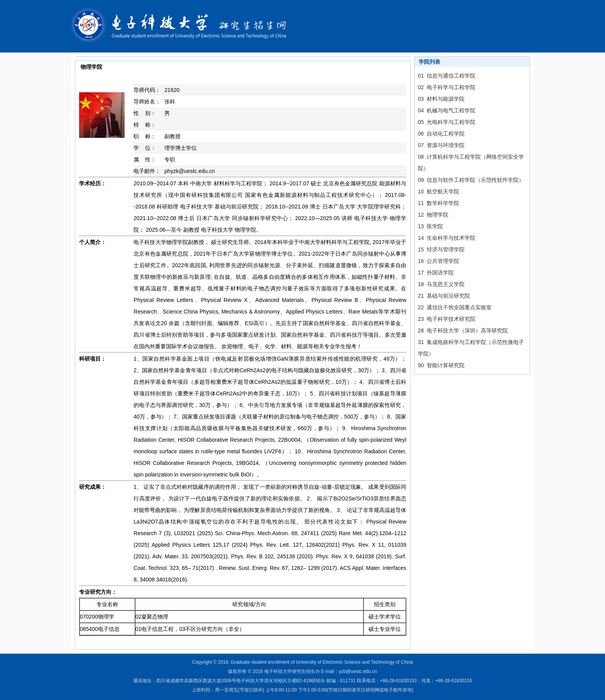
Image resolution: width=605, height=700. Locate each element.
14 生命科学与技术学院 (447, 238)
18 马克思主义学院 (441, 284)
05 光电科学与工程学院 (447, 122)
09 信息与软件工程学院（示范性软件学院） (471, 180)
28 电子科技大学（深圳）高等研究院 (463, 331)
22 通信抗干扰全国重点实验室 (455, 307)
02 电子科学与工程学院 (447, 87)
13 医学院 (430, 226)
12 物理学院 (433, 215)
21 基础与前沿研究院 (444, 296)
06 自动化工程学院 (441, 134)
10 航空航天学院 (439, 192)
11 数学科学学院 (439, 203)
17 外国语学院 (436, 273)
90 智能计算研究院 (441, 365)
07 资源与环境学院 (441, 145)
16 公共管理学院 (439, 261)
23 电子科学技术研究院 (447, 319)
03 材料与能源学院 (441, 99)
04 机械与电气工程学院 (447, 110)
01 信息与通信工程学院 (447, 76)
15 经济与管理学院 (441, 249)
